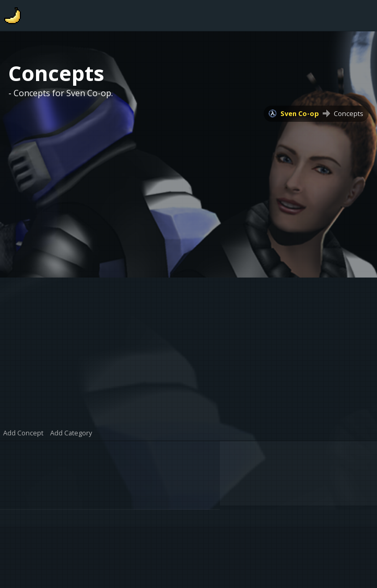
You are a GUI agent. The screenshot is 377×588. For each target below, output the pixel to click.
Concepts (349, 113)
